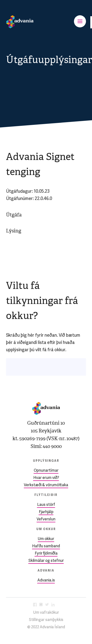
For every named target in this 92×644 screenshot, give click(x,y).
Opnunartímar (46, 471)
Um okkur (46, 539)
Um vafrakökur (46, 613)
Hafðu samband (46, 546)
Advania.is (46, 580)
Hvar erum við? (46, 478)
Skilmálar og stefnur (46, 561)
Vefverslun (46, 519)
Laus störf (46, 505)
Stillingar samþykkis (46, 620)
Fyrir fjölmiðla (46, 554)
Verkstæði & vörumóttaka (46, 485)
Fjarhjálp (46, 512)
